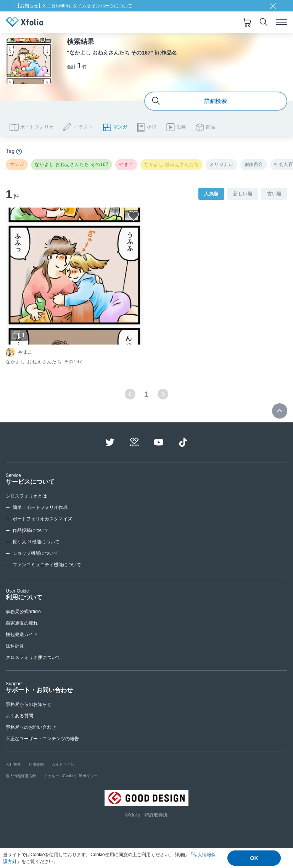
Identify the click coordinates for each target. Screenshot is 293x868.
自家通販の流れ (22, 623)
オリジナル (221, 164)
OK (254, 858)
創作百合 (254, 164)
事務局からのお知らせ (29, 704)
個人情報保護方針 (21, 776)
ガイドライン (63, 764)
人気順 (211, 194)
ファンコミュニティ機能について (47, 565)
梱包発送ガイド (22, 634)
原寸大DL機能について (36, 542)
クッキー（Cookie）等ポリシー (71, 776)
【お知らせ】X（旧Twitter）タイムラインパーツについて (74, 6)
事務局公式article (23, 612)
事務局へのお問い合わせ (31, 727)
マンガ (17, 164)
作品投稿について (31, 530)
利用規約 (36, 764)
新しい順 (243, 194)
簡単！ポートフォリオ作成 (40, 507)
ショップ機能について (35, 553)
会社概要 (13, 764)
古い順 (274, 194)
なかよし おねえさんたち (171, 164)
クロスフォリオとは (26, 496)
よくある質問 (19, 716)
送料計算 (15, 646)
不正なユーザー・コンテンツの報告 (42, 739)
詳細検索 (189, 101)
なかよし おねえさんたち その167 (72, 164)
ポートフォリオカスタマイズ (42, 519)
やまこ (126, 164)
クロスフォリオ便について (33, 657)
